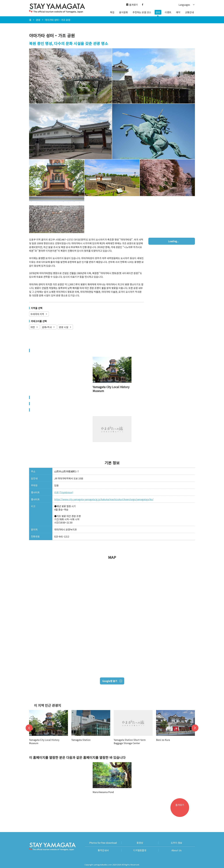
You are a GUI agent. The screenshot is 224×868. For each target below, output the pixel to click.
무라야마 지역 (39, 314)
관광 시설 (65, 327)
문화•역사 (49, 327)
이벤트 (168, 12)
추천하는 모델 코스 (142, 12)
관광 (158, 12)
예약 (178, 12)
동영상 (140, 843)
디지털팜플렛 (140, 850)
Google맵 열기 (112, 681)
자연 (34, 327)
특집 (112, 12)
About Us (177, 850)
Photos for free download (103, 843)
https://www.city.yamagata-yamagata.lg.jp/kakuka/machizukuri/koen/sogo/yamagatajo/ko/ (104, 499)
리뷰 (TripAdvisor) (64, 492)
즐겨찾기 (132, 5)
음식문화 (123, 12)
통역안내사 (103, 850)
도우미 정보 (177, 843)
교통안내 (189, 12)
